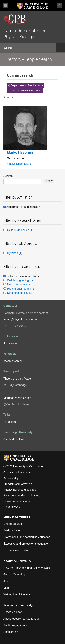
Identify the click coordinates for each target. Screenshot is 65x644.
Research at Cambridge (19, 605)
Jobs (6, 581)
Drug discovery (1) (18, 285)
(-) (9, 85)
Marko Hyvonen (20, 152)
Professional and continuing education (27, 537)
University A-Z (12, 507)
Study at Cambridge (17, 517)
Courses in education (16, 550)
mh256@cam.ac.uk (19, 164)
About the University (17, 561)
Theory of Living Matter (18, 379)
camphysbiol (14, 361)
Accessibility (11, 478)
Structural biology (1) (20, 293)
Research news (13, 612)
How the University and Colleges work (27, 568)
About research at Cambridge (22, 619)
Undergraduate (13, 524)
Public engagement (15, 625)
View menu (5, 5)
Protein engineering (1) (21, 289)
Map (6, 588)
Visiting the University (17, 594)
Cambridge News (14, 439)
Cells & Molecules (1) (20, 230)
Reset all (9, 97)
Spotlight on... (12, 632)
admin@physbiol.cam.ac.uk (20, 319)
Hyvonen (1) (15, 253)
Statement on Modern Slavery (22, 495)
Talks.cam (10, 422)
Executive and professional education (26, 544)
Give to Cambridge (15, 575)
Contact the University (17, 472)
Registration (11, 343)
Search (60, 5)
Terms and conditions (17, 501)
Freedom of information (18, 484)
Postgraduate (12, 530)
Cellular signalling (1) (20, 280)
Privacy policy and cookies (20, 490)
